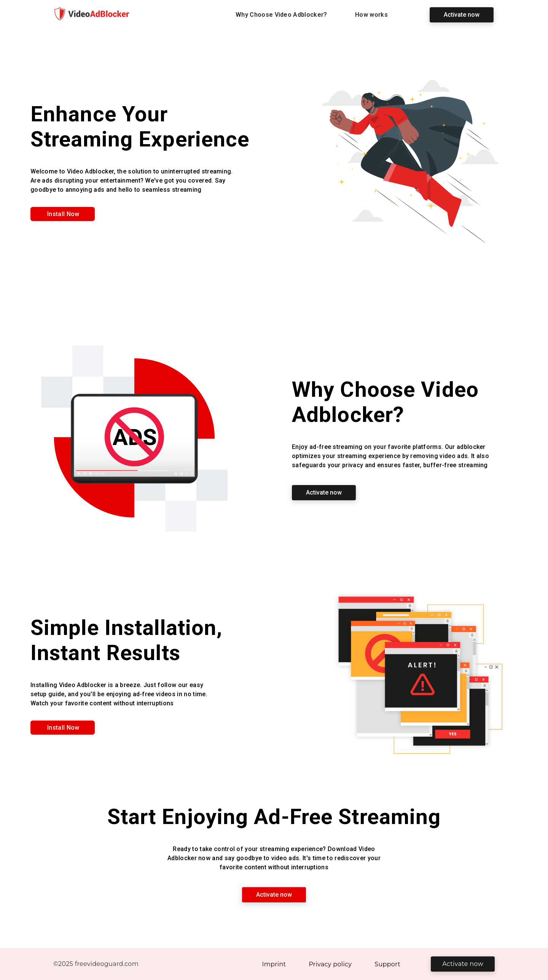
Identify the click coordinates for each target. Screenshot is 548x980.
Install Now (63, 214)
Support (387, 964)
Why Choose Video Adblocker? (281, 15)
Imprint (274, 964)
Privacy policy (330, 964)
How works (371, 15)
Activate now (462, 15)
